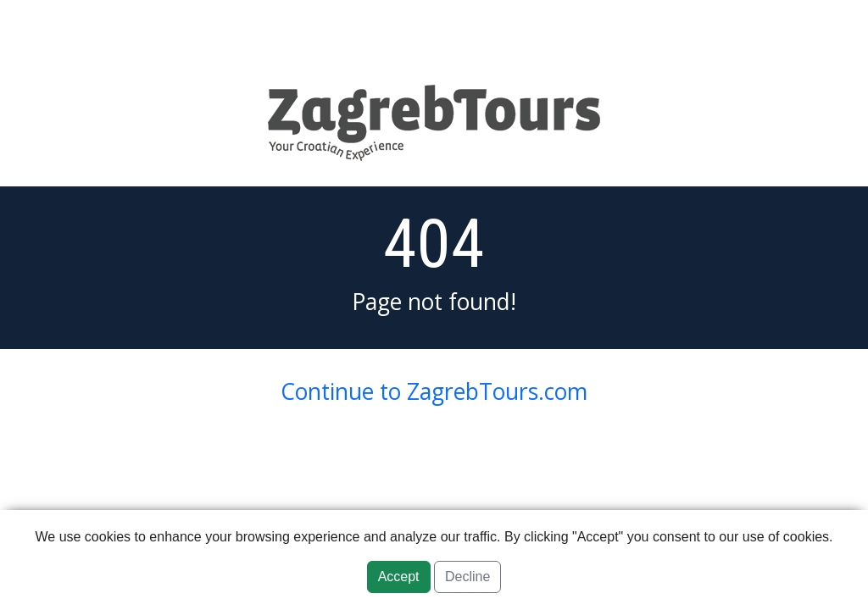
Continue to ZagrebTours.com (434, 391)
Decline (467, 577)
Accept (399, 577)
